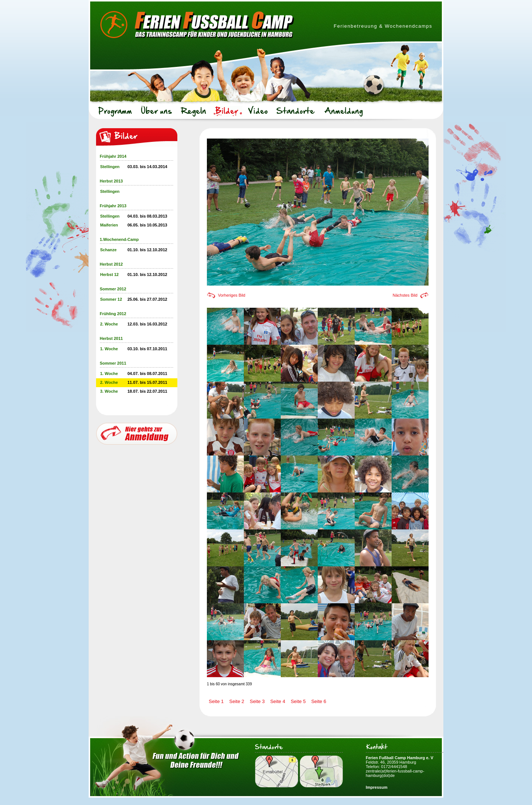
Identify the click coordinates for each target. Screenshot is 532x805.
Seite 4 (277, 701)
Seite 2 (236, 701)
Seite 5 (298, 701)
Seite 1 (216, 701)
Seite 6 (318, 701)
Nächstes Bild (405, 295)
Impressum (377, 787)
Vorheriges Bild (232, 295)
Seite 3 (257, 701)
